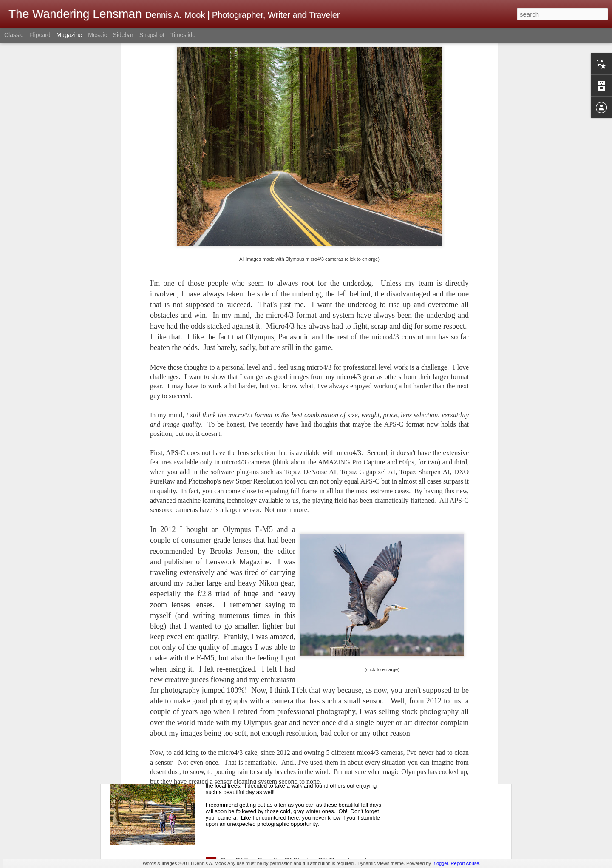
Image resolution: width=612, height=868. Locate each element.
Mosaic (97, 35)
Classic (14, 35)
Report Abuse (465, 863)
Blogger (440, 863)
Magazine (69, 35)
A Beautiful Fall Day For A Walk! (268, 764)
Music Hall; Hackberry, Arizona (267, 667)
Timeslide (183, 35)
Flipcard (40, 35)
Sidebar (123, 35)
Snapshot (152, 35)
